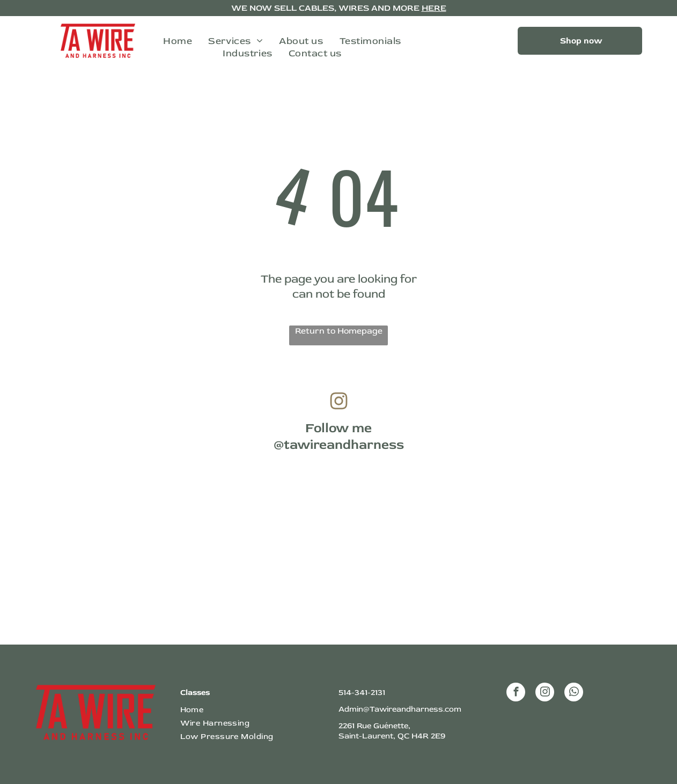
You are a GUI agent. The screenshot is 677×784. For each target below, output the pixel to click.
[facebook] (516, 693)
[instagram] (545, 693)
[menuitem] (178, 41)
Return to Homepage (339, 331)
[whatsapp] (574, 693)
